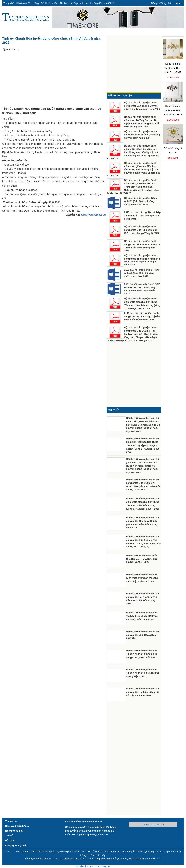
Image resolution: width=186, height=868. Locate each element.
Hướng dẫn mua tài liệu (103, 3)
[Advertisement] (54, 80)
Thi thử (64, 3)
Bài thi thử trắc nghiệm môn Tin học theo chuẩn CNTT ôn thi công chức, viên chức (142, 616)
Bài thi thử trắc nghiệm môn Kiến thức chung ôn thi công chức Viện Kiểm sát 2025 (142, 578)
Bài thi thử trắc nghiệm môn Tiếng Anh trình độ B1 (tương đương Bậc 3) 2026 (142, 673)
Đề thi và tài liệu (49, 3)
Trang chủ (9, 3)
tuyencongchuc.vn (153, 824)
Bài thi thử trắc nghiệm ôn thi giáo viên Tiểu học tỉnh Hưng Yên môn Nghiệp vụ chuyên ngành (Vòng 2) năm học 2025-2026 (143, 445)
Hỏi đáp (10, 841)
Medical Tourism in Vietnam (93, 866)
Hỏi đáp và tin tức (79, 3)
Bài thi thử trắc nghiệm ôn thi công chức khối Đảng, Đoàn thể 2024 (142, 635)
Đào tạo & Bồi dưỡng (28, 3)
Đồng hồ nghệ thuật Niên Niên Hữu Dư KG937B (173, 110)
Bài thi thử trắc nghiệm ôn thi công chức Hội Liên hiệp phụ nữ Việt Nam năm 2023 (142, 692)
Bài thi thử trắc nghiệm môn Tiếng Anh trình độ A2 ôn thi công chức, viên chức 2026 (142, 654)
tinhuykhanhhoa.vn (93, 215)
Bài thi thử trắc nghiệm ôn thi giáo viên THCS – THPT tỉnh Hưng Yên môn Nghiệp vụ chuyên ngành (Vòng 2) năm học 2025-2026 (142, 466)
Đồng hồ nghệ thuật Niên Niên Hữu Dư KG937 (173, 68)
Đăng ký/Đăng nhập (162, 3)
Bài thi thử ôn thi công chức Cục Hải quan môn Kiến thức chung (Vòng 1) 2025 (142, 559)
